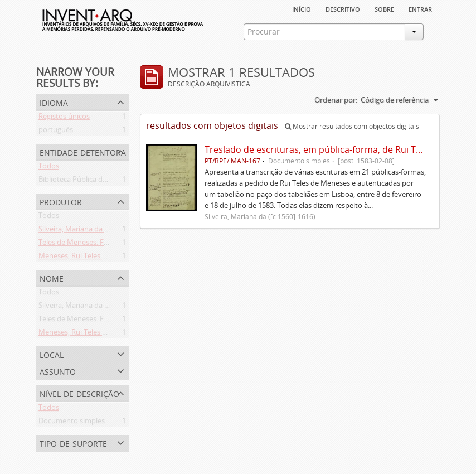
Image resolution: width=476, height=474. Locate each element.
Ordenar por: (336, 100)
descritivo (343, 8)
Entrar (420, 8)
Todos (49, 168)
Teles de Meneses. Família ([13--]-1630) (101, 244)
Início (302, 8)
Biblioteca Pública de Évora (83, 181)
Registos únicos (64, 118)
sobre (384, 8)
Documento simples (72, 423)
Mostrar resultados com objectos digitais (352, 126)
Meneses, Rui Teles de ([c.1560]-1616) (99, 258)
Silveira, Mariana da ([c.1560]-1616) (95, 231)
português (56, 132)
